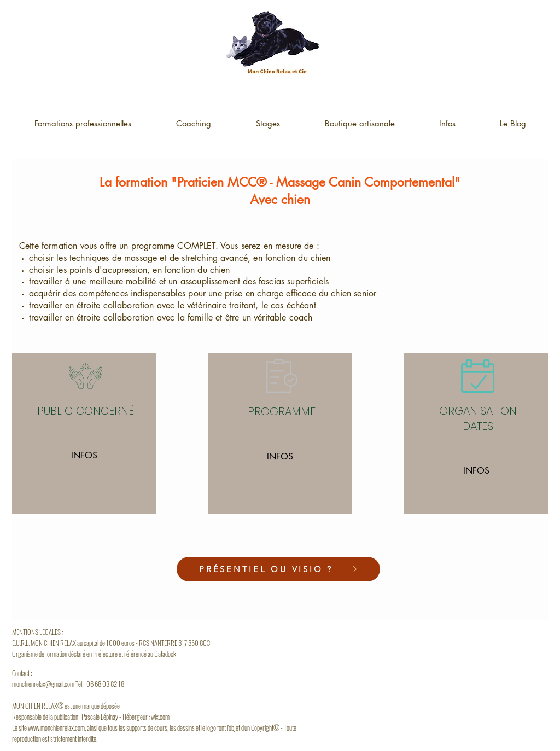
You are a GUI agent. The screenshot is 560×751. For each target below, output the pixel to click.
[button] (447, 124)
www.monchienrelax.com (56, 727)
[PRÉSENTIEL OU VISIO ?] (278, 569)
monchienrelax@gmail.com (43, 684)
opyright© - (269, 727)
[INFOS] (84, 455)
